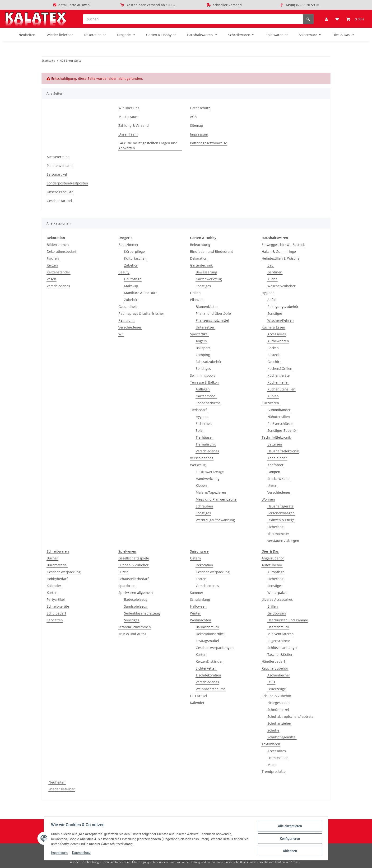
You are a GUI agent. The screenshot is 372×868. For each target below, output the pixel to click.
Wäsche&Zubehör (281, 286)
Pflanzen (197, 300)
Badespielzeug (136, 599)
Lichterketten (206, 668)
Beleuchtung (200, 245)
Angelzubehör (273, 558)
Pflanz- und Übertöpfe (213, 313)
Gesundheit (128, 307)
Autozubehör (272, 565)
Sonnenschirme (208, 403)
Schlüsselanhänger (283, 648)
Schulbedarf (56, 613)
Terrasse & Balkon (204, 382)
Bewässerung (206, 272)
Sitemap (197, 125)
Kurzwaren (270, 403)
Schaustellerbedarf (134, 579)
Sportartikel (199, 334)
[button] (326, 19)
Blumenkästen (207, 307)
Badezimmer (128, 245)
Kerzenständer (58, 272)
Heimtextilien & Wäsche (281, 258)
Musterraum (128, 117)
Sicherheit (204, 424)
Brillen (273, 606)
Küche (272, 279)
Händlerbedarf (273, 661)
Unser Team (128, 134)
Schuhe (273, 730)
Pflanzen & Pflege (281, 520)
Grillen (195, 293)
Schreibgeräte (58, 606)
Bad (270, 265)
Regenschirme (279, 641)
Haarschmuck (278, 627)
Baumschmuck (207, 627)
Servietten (55, 620)
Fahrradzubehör (209, 362)
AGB (193, 117)
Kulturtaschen (135, 258)
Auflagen (203, 389)
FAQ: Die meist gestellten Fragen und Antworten (148, 145)
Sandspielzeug (136, 606)
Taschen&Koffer (280, 655)
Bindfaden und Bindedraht (212, 251)
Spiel (200, 430)
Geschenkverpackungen (215, 648)
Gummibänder (279, 410)
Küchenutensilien (281, 389)
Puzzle (123, 572)
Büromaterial (57, 565)
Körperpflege (134, 251)
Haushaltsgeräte (280, 506)
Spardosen (127, 586)
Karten (52, 593)
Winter (195, 613)
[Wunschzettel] (337, 19)
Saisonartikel (57, 174)
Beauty (124, 272)
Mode (272, 765)
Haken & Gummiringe (279, 251)
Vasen (51, 279)
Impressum (60, 853)
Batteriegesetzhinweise (209, 143)
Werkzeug (198, 465)
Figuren (53, 258)
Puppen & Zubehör (133, 565)
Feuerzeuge (277, 689)
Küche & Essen (273, 327)
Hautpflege (133, 279)
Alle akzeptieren (289, 826)
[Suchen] (193, 19)
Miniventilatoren (281, 634)
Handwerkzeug (208, 479)
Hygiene (202, 417)
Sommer (197, 593)
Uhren (272, 486)
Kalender (54, 586)
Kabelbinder (277, 458)
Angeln (201, 341)
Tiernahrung (206, 444)
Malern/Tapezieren (211, 492)
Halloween (198, 606)
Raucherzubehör (275, 668)
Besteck (273, 355)
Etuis (271, 682)
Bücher (52, 558)
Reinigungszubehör (283, 307)
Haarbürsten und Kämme (288, 620)
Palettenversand (60, 166)
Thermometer (278, 534)
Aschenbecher (279, 675)
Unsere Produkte (60, 192)
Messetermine (58, 157)
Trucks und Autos (132, 634)
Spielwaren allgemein (136, 593)
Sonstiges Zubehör (282, 430)
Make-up (131, 286)
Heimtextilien (278, 758)
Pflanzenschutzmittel (212, 320)
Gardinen (275, 272)
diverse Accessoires (277, 599)
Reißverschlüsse (280, 424)
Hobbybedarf (57, 579)
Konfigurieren (289, 839)
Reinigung (126, 320)
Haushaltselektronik (283, 451)
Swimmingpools (203, 375)
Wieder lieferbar (62, 789)
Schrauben (204, 506)
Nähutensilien (279, 417)
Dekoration (199, 258)
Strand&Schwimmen (135, 627)
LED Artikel (199, 696)
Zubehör (131, 265)
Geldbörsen (277, 613)
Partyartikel (56, 599)
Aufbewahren (278, 341)
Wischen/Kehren (281, 320)
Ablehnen (289, 851)
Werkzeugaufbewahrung (215, 520)
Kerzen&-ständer (209, 661)
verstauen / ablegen (283, 541)
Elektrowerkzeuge (210, 472)
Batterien (275, 444)
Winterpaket (277, 593)
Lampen (274, 472)
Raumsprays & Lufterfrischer (141, 313)
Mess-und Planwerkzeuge (216, 499)
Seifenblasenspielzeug (142, 613)
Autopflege (276, 572)
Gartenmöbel (206, 396)
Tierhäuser (204, 437)
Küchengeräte (279, 375)
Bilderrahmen (58, 245)
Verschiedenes (58, 286)
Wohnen (268, 499)
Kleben (201, 486)
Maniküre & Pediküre (141, 293)
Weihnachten (201, 620)
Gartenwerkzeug (209, 279)
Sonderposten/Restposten (67, 183)
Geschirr (274, 362)
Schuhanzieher (279, 723)
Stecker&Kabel (279, 479)
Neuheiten (57, 782)
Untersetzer (205, 327)
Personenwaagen (281, 513)
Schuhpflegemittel (282, 737)
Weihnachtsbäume (211, 689)
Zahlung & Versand (134, 125)
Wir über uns (129, 108)
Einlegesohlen (279, 703)
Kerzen (52, 265)
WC (121, 334)
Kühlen (273, 396)
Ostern (195, 558)
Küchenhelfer (278, 382)
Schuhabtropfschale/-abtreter (291, 716)
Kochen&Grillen (280, 368)
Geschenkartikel (59, 201)
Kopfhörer (275, 465)
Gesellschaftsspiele (134, 558)
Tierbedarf (198, 410)
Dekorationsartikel (210, 634)
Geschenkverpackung (64, 572)
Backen (273, 348)
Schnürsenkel (278, 710)
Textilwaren (271, 744)
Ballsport (203, 348)
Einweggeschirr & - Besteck (283, 245)
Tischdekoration (208, 675)
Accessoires (277, 334)
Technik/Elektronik (276, 437)
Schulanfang (200, 599)
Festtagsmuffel (207, 641)
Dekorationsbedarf (62, 251)
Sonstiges (203, 286)
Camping (203, 355)
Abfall (272, 300)
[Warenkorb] (355, 19)
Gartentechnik (201, 265)
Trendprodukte (274, 772)
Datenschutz (82, 853)
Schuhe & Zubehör (277, 696)
